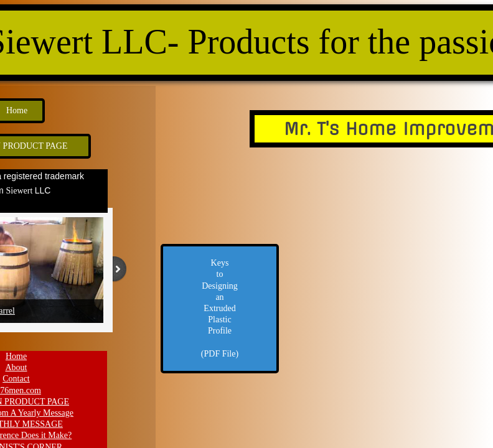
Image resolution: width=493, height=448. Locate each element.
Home (16, 356)
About (16, 367)
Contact (16, 379)
